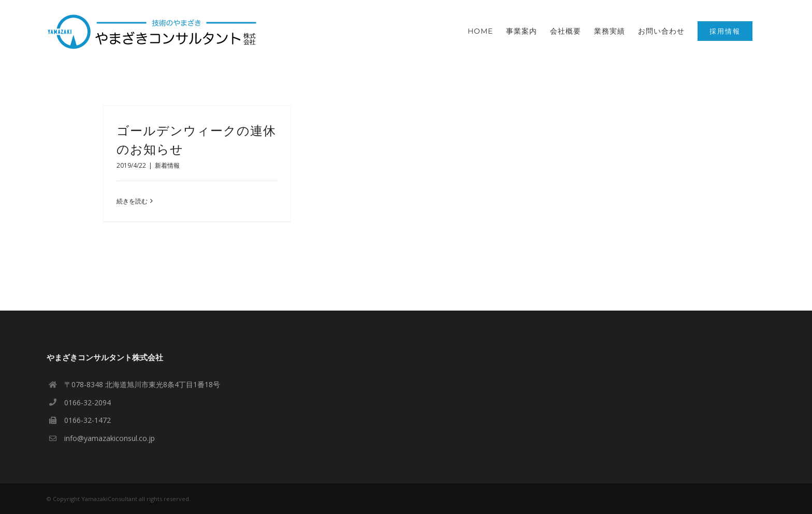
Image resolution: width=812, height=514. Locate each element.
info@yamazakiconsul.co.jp (110, 438)
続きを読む (132, 201)
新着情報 (167, 165)
